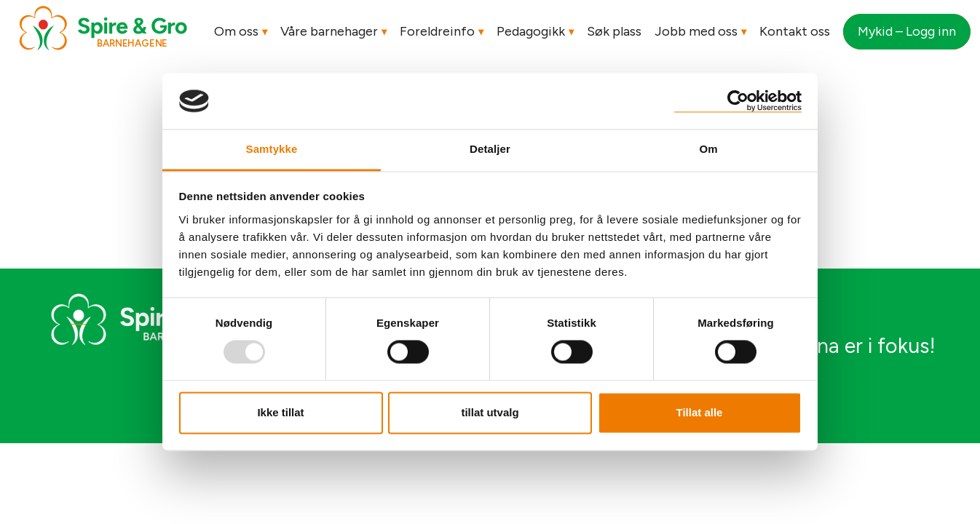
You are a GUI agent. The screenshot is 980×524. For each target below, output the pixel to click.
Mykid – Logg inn (907, 31)
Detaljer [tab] (490, 149)
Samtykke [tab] (272, 149)
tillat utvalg (490, 412)
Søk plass (614, 31)
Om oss (236, 31)
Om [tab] (708, 149)
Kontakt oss (795, 31)
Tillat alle (700, 412)
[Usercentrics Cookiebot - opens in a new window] (738, 101)
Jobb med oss (696, 31)
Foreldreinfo (437, 31)
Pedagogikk (531, 31)
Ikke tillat (280, 412)
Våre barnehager (329, 31)
